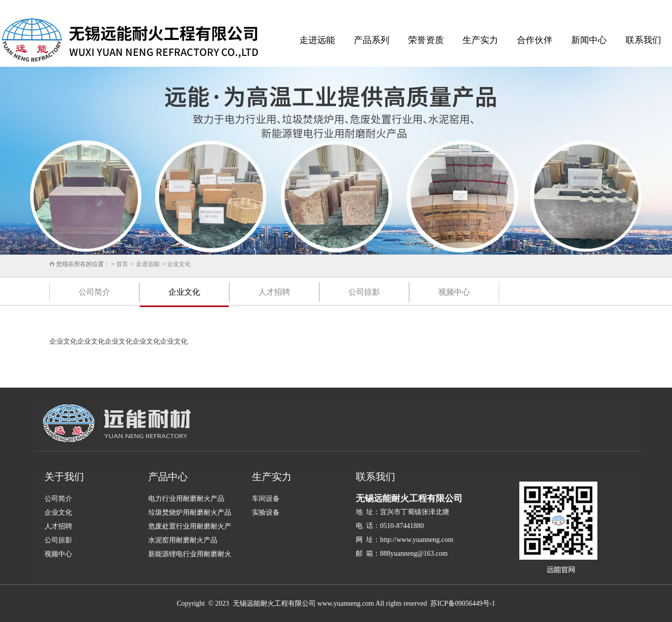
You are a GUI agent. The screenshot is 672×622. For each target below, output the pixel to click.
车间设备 (266, 499)
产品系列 (372, 40)
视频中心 (454, 292)
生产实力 (480, 40)
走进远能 (317, 40)
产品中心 (168, 477)
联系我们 (643, 40)
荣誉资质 (426, 40)
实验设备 (266, 512)
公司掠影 (364, 292)
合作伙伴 (535, 40)
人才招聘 (274, 292)
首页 (122, 264)
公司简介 (94, 292)
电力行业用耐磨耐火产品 (186, 499)
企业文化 (179, 264)
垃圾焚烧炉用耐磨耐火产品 (190, 512)
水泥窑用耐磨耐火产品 (183, 540)
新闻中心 (589, 40)
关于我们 (64, 477)
